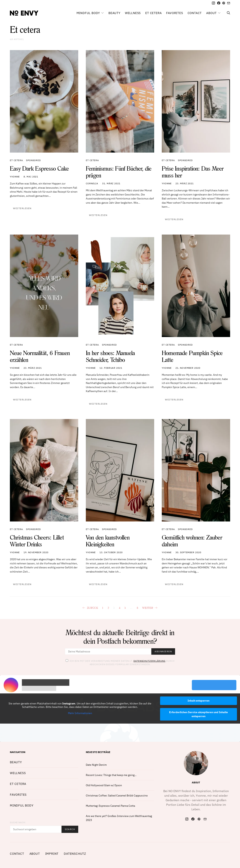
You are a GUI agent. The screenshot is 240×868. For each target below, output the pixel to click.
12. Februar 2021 (111, 368)
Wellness (133, 13)
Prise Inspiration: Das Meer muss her (193, 172)
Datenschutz (75, 854)
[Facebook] (219, 3)
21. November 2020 (188, 368)
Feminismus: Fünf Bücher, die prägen (119, 172)
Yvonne (15, 177)
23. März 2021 (185, 183)
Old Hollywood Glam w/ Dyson (104, 785)
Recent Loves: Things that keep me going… (111, 775)
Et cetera (153, 13)
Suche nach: (18, 822)
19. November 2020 (36, 552)
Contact (195, 13)
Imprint (52, 854)
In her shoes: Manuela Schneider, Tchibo (110, 356)
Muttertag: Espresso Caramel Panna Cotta (110, 806)
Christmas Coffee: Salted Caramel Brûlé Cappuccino (117, 796)
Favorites (174, 13)
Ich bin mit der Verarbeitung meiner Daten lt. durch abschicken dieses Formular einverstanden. (120, 662)
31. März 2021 (111, 183)
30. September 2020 (188, 552)
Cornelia (92, 183)
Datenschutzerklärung (149, 661)
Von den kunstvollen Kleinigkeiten (108, 541)
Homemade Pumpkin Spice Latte (192, 356)
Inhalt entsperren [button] (199, 701)
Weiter (148, 608)
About (211, 13)
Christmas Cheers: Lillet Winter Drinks (37, 541)
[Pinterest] (224, 3)
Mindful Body (88, 13)
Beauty (114, 13)
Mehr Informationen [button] (80, 713)
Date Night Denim (96, 765)
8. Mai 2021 (31, 177)
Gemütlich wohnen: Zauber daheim (192, 541)
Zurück (93, 608)
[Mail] (229, 3)
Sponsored (33, 160)
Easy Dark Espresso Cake (39, 168)
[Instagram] (213, 3)
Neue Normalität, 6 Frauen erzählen (40, 356)
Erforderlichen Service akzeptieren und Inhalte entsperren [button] (199, 714)
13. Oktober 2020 (111, 552)
